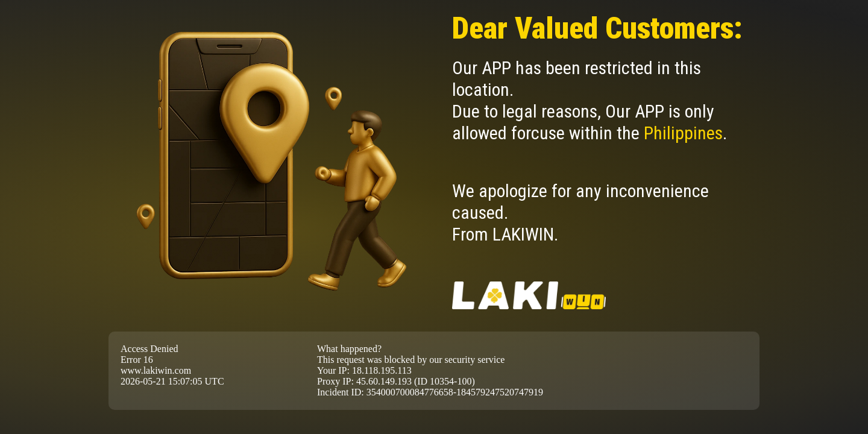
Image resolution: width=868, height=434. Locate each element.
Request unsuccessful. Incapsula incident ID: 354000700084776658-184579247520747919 (434, 217)
